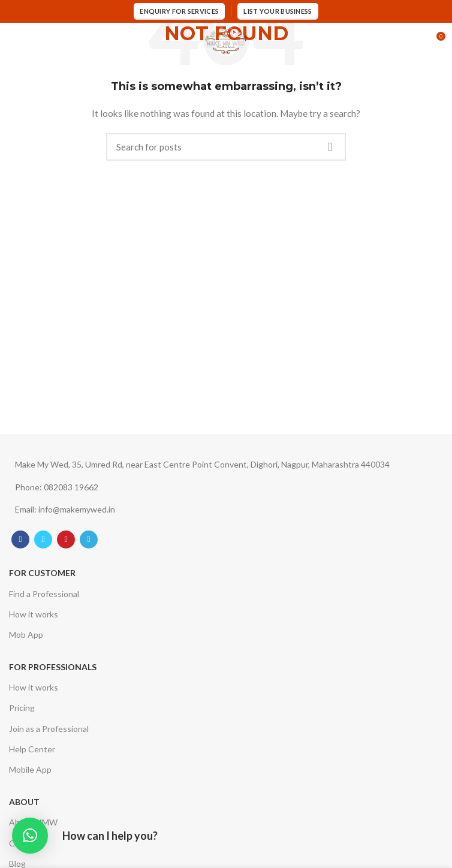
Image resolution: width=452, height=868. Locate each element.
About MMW (33, 822)
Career (22, 843)
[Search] (226, 147)
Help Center (32, 749)
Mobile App (30, 769)
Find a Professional (44, 594)
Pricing (22, 708)
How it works (34, 614)
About (24, 802)
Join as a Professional (49, 729)
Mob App (26, 635)
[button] (30, 836)
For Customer (42, 573)
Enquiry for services (179, 11)
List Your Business (278, 11)
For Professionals (53, 667)
